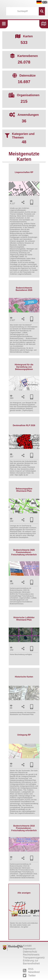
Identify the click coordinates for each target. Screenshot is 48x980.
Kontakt (27, 946)
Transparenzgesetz (34, 958)
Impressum (29, 949)
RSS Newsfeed (31, 971)
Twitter (29, 975)
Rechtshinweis (31, 955)
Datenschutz (30, 952)
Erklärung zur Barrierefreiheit (31, 962)
